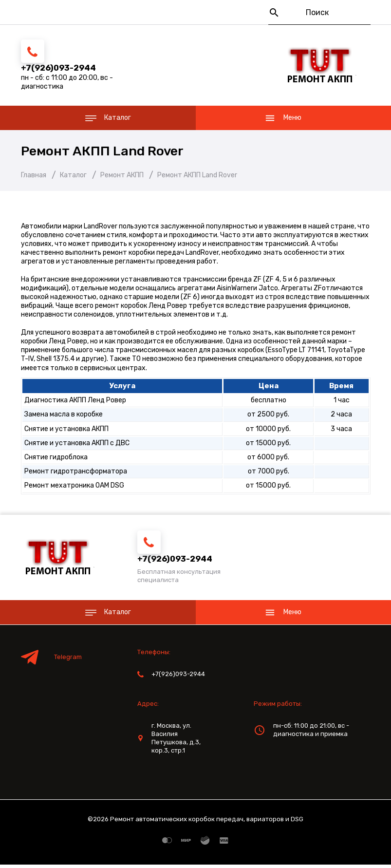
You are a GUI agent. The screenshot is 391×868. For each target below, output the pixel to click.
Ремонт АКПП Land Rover (110, 152)
